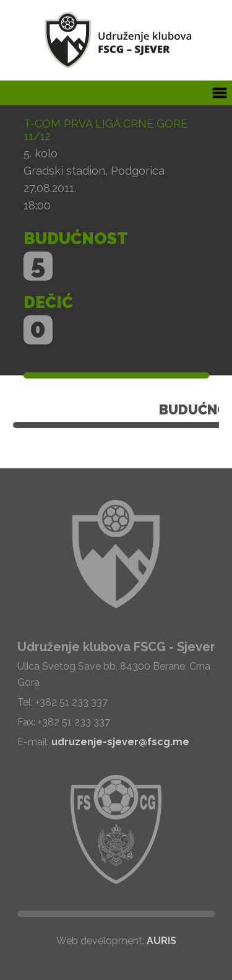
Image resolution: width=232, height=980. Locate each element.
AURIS (161, 941)
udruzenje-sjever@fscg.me (120, 742)
